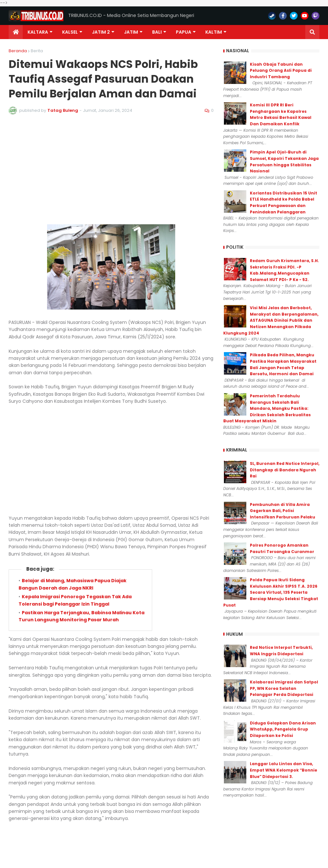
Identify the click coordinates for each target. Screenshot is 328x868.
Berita (37, 51)
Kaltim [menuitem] (214, 32)
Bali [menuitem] (157, 32)
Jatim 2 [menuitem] (101, 32)
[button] (312, 32)
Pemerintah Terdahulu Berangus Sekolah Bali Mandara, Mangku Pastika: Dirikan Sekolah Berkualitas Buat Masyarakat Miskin (267, 408)
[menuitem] (16, 32)
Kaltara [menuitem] (38, 32)
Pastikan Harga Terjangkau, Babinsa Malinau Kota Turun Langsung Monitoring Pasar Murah (82, 616)
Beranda (18, 51)
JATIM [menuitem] (131, 32)
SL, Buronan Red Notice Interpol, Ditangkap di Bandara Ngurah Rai (285, 470)
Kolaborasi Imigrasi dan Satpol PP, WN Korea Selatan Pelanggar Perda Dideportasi (284, 688)
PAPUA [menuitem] (184, 32)
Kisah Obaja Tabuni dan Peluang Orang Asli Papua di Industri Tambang (281, 70)
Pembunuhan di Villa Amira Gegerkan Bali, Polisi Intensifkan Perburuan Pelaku (283, 511)
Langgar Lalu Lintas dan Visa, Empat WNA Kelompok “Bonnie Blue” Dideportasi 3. (283, 770)
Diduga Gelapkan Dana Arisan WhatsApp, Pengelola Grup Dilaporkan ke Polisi (283, 729)
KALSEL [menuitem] (70, 32)
